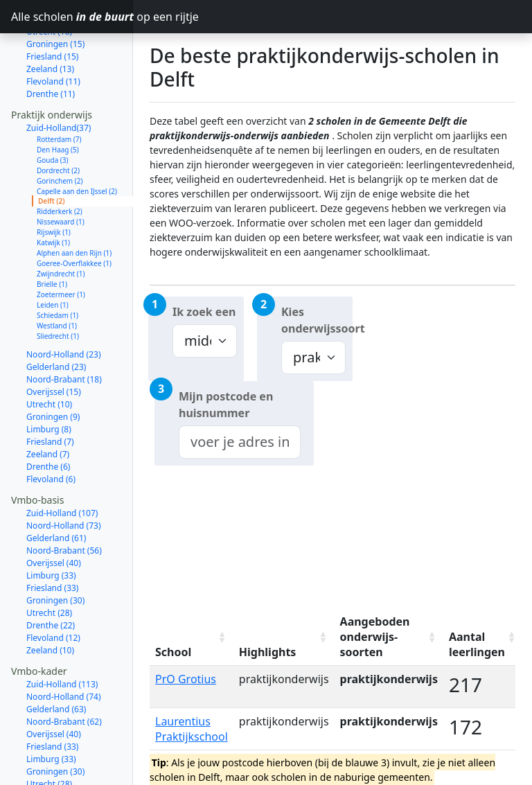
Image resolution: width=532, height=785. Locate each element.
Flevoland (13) (53, 760)
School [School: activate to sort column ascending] (173, 652)
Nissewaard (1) (61, 173)
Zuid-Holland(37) (59, 79)
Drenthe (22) (51, 576)
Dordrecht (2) (58, 121)
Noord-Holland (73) (64, 476)
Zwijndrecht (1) (61, 224)
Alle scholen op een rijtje (72, 17)
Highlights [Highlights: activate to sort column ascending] (268, 652)
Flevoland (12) (53, 589)
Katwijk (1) (53, 193)
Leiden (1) (53, 256)
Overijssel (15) (54, 343)
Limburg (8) (49, 380)
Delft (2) (52, 152)
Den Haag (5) (58, 100)
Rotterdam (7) (59, 90)
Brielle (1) (52, 235)
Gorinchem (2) (60, 132)
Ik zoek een (204, 312)
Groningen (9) (53, 368)
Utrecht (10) (49, 355)
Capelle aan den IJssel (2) (77, 142)
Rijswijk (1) (54, 183)
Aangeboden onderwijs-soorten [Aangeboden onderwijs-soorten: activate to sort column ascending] (375, 637)
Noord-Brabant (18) (64, 330)
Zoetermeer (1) (61, 245)
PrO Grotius (186, 679)
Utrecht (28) (49, 564)
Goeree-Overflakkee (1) (74, 214)
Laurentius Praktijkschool (192, 729)
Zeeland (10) (50, 601)
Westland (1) (57, 276)
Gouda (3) (53, 111)
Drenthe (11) (51, 45)
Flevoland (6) (51, 430)
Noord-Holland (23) (64, 305)
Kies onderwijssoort (317, 320)
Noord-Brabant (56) (64, 501)
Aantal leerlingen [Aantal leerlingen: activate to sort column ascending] (477, 644)
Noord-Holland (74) (64, 647)
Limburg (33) (51, 526)
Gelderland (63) (56, 660)
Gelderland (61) (56, 489)
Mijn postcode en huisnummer (226, 405)
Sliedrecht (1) (58, 287)
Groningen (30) (55, 551)
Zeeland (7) (48, 405)
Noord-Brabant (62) (64, 672)
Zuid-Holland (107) (62, 464)
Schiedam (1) (57, 266)
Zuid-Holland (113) (62, 635)
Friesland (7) (50, 392)
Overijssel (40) (54, 514)
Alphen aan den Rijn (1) (74, 204)
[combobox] (240, 442)
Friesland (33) (52, 539)
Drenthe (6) (48, 417)
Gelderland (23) (56, 318)
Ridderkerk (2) (60, 162)
